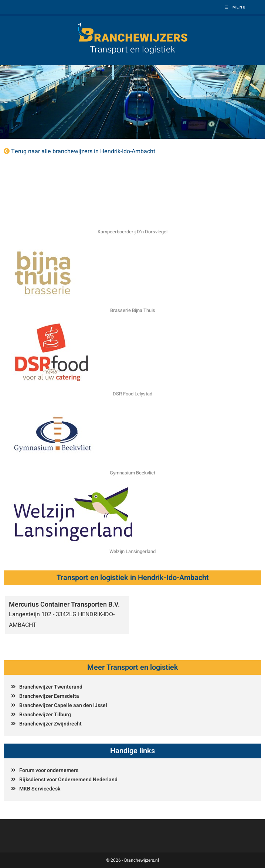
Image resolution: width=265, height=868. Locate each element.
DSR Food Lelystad (132, 394)
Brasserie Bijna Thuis (133, 310)
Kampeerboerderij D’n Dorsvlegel (132, 232)
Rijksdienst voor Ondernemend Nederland (68, 780)
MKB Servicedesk (40, 789)
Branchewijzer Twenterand (51, 687)
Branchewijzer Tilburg (45, 715)
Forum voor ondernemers (49, 770)
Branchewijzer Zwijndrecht (50, 724)
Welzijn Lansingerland (132, 551)
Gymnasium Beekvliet (132, 473)
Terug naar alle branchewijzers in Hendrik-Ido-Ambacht (83, 151)
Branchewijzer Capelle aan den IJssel (63, 705)
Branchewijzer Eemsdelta (49, 696)
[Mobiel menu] (235, 7)
